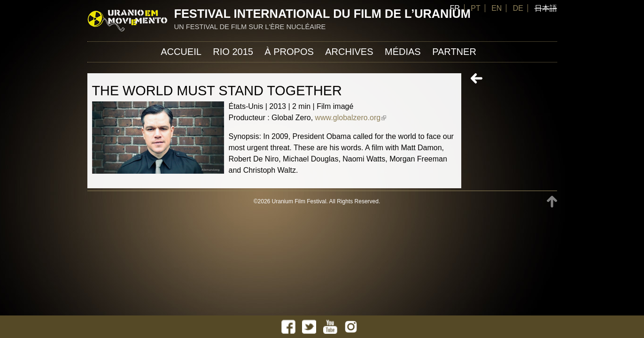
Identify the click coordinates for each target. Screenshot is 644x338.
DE (518, 8)
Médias (403, 52)
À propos (289, 52)
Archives (349, 52)
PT (475, 8)
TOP (552, 202)
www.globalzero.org (351, 118)
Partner (454, 52)
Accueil (181, 52)
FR (454, 8)
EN (497, 8)
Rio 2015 (233, 52)
